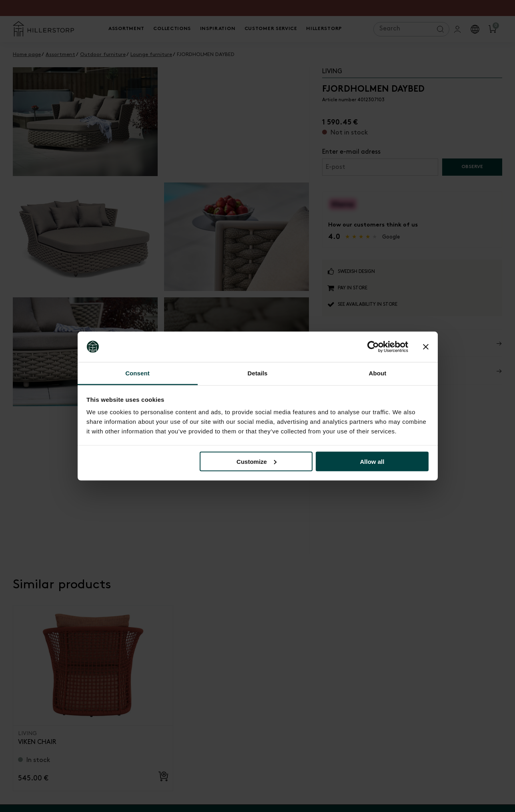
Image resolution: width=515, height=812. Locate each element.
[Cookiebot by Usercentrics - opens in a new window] (373, 347)
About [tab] (378, 373)
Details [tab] (258, 373)
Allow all (372, 461)
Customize (256, 461)
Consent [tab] (137, 373)
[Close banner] (426, 347)
